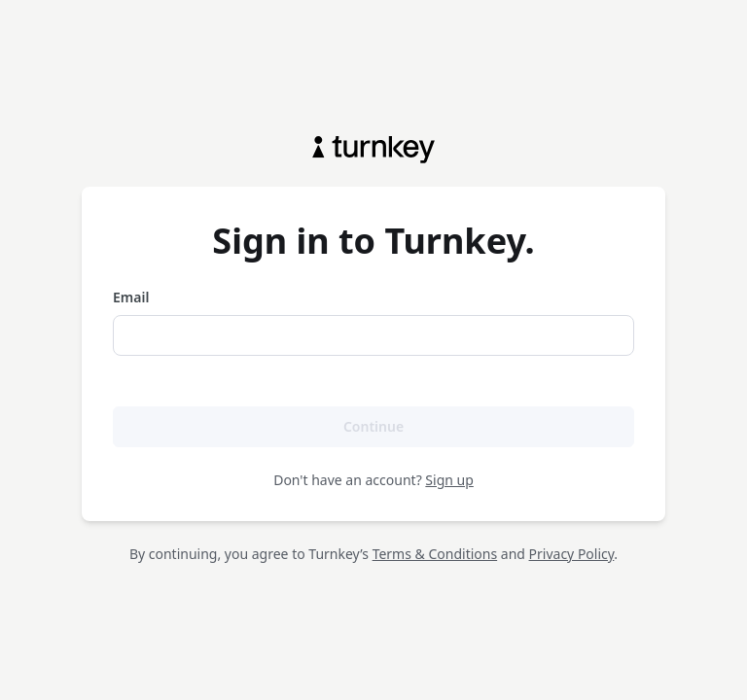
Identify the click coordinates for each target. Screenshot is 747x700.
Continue (373, 426)
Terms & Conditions (435, 554)
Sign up (449, 480)
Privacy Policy (572, 554)
